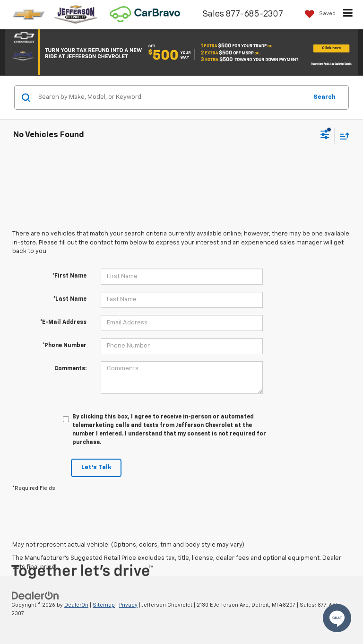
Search (324, 97)
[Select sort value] (342, 136)
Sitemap (104, 605)
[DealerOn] (35, 596)
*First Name (69, 276)
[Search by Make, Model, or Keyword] (171, 97)
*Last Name (70, 299)
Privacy (128, 605)
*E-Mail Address (63, 322)
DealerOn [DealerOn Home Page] (76, 605)
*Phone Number (65, 346)
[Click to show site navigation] (348, 15)
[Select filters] (325, 136)
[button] (181, 52)
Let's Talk (96, 467)
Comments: (70, 369)
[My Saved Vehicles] (318, 14)
